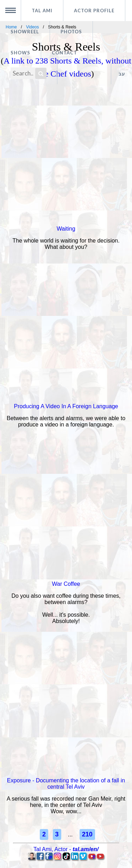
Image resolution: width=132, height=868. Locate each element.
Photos (71, 32)
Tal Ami (42, 11)
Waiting (66, 229)
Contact (64, 53)
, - (66, 849)
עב (122, 74)
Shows (20, 53)
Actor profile (94, 11)
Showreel (25, 32)
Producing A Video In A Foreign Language (66, 406)
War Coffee (66, 584)
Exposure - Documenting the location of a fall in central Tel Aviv (66, 784)
